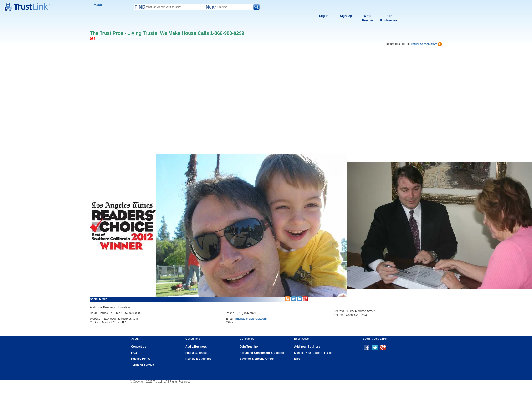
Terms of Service (143, 365)
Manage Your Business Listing (313, 353)
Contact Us (139, 347)
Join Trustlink (249, 347)
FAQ (134, 353)
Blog (297, 359)
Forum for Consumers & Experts (262, 353)
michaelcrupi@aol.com (251, 319)
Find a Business (196, 353)
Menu (99, 5)
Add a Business (196, 347)
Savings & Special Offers (257, 359)
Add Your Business (307, 347)
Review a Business (198, 359)
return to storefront (427, 44)
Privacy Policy (141, 359)
